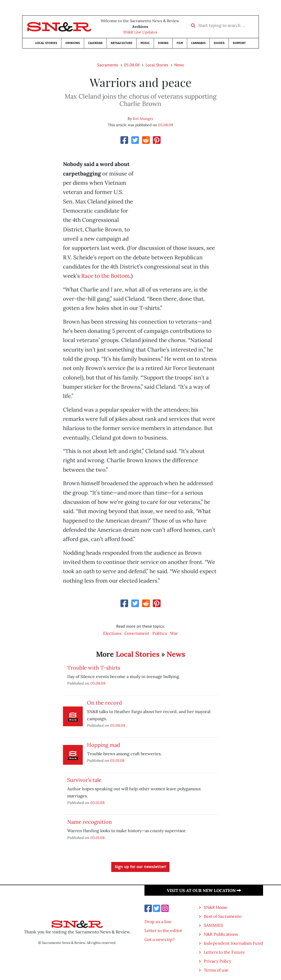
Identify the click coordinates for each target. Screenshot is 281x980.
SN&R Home (216, 907)
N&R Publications (221, 934)
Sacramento (108, 65)
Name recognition (89, 822)
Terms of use (216, 970)
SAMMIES (213, 925)
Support (239, 43)
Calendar (95, 43)
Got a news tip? (160, 939)
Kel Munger (143, 119)
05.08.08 (132, 65)
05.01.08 (117, 760)
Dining (163, 43)
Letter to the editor (163, 930)
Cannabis (198, 43)
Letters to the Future (224, 952)
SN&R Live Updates (140, 32)
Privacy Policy (217, 961)
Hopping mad (104, 745)
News (179, 65)
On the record (105, 703)
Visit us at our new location (204, 890)
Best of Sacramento (223, 916)
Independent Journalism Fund (233, 943)
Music (145, 43)
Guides (219, 43)
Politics (160, 633)
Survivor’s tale (84, 780)
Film (180, 43)
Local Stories (46, 43)
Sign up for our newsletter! (140, 867)
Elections (112, 633)
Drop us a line (158, 922)
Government (137, 633)
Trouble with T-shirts (94, 668)
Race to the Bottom (105, 276)
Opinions (73, 43)
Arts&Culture (122, 43)
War (174, 633)
